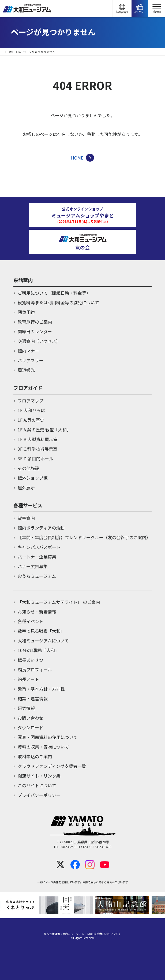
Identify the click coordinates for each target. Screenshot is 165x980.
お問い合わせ (31, 718)
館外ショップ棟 (33, 478)
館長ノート (28, 679)
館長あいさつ (31, 660)
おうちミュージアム (37, 576)
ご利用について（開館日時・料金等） (54, 293)
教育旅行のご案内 (35, 322)
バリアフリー (31, 360)
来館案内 (23, 280)
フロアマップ (31, 401)
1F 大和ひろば (31, 410)
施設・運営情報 (33, 698)
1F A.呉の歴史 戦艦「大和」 (44, 430)
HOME (10, 52)
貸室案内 (26, 518)
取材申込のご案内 (35, 756)
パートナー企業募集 (37, 557)
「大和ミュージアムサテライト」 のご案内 (59, 602)
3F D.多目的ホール (35, 458)
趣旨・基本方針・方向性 (41, 689)
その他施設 (28, 468)
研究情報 (26, 708)
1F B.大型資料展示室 (38, 439)
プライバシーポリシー (39, 795)
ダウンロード (31, 727)
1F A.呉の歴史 (31, 420)
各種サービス (28, 505)
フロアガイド (28, 388)
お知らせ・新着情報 (37, 612)
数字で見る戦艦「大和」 (41, 631)
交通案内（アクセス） (39, 341)
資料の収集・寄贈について (43, 747)
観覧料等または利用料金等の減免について (58, 302)
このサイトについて (37, 785)
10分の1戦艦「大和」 (38, 650)
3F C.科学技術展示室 (37, 449)
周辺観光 (26, 370)
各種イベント (31, 621)
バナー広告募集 (33, 566)
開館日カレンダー (35, 331)
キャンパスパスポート (39, 547)
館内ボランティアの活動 (41, 528)
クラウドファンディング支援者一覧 (52, 766)
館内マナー (28, 351)
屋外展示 (26, 487)
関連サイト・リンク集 (39, 776)
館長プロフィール (35, 670)
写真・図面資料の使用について (48, 737)
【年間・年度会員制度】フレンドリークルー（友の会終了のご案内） (84, 537)
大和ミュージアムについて (43, 641)
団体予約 (26, 312)
